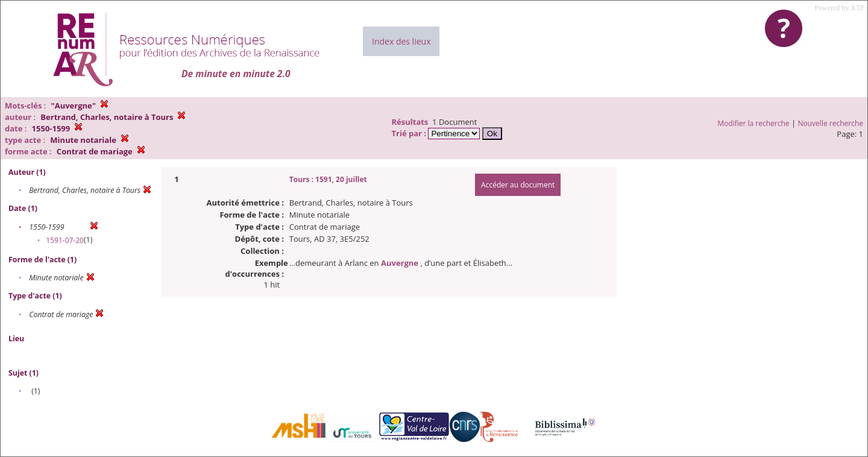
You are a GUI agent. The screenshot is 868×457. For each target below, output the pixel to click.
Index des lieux (401, 41)
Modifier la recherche (753, 123)
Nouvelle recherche (831, 123)
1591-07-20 (65, 240)
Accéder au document (518, 185)
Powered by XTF (839, 8)
